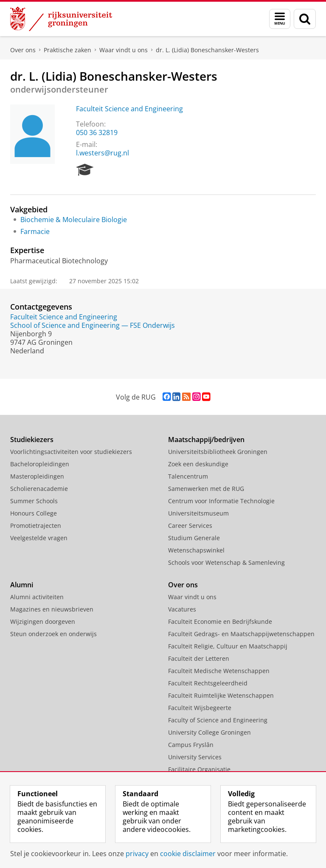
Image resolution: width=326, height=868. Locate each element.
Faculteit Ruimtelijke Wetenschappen (221, 695)
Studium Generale (194, 538)
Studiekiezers (32, 440)
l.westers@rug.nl (103, 153)
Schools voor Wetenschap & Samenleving (226, 562)
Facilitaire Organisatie (199, 769)
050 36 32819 (97, 132)
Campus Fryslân (191, 745)
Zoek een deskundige (198, 464)
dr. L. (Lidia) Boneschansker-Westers (207, 50)
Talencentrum (188, 476)
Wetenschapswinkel (196, 550)
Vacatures (182, 609)
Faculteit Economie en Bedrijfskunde (220, 621)
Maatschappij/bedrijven (206, 440)
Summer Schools (34, 501)
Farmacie (35, 231)
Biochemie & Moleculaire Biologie (74, 220)
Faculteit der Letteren (199, 658)
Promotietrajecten (36, 526)
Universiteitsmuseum (198, 513)
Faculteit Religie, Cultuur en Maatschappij (228, 646)
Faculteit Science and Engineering (129, 109)
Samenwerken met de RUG (206, 489)
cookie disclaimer (188, 854)
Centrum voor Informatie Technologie (221, 501)
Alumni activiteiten (37, 597)
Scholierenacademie (39, 489)
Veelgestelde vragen (39, 538)
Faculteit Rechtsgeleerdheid (208, 683)
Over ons (23, 50)
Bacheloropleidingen (40, 464)
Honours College (34, 513)
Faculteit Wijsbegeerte (200, 708)
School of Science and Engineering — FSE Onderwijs (93, 325)
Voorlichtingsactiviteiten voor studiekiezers (71, 452)
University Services (195, 757)
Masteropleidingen (37, 476)
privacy (137, 854)
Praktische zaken (67, 50)
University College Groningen (209, 732)
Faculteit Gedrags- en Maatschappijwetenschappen (241, 634)
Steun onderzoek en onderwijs (53, 634)
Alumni (22, 585)
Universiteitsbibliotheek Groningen (218, 452)
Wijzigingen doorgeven (43, 621)
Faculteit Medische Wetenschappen (219, 671)
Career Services (190, 526)
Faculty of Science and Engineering (218, 720)
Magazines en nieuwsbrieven (52, 609)
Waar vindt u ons (124, 50)
